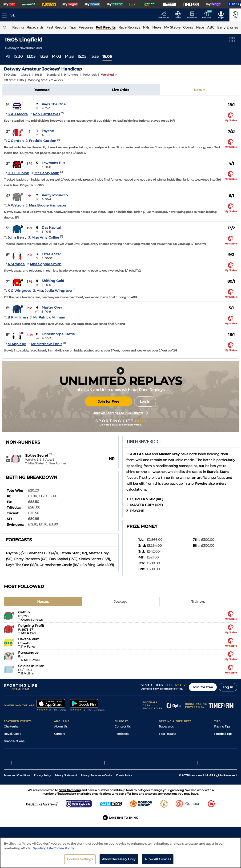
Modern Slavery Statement (73, 763)
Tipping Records (226, 763)
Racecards (166, 726)
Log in (145, 401)
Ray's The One (54, 104)
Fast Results (167, 734)
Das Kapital (51, 227)
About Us (61, 726)
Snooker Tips (223, 756)
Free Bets (166, 763)
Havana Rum (29, 639)
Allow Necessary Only (119, 861)
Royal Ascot (12, 734)
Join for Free (109, 401)
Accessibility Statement (71, 756)
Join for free (203, 687)
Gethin (24, 612)
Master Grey (52, 307)
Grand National (14, 741)
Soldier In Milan (31, 666)
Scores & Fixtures (171, 741)
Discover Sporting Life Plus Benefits (120, 413)
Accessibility (123, 741)
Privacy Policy (42, 804)
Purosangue (28, 653)
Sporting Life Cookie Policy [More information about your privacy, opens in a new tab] (53, 850)
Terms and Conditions (17, 804)
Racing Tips (222, 726)
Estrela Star (51, 254)
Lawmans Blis (53, 163)
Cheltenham (13, 726)
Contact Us (123, 726)
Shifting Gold (53, 281)
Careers (60, 734)
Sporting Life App (66, 748)
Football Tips (223, 734)
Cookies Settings (80, 861)
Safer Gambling (125, 748)
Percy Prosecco (55, 195)
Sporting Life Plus (66, 741)
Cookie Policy (124, 804)
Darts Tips (221, 748)
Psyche (48, 131)
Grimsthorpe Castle (58, 334)
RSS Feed (61, 770)
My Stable (166, 756)
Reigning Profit (31, 626)
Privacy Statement (66, 804)
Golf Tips (220, 741)
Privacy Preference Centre (96, 804)
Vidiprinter (166, 748)
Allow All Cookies (158, 861)
